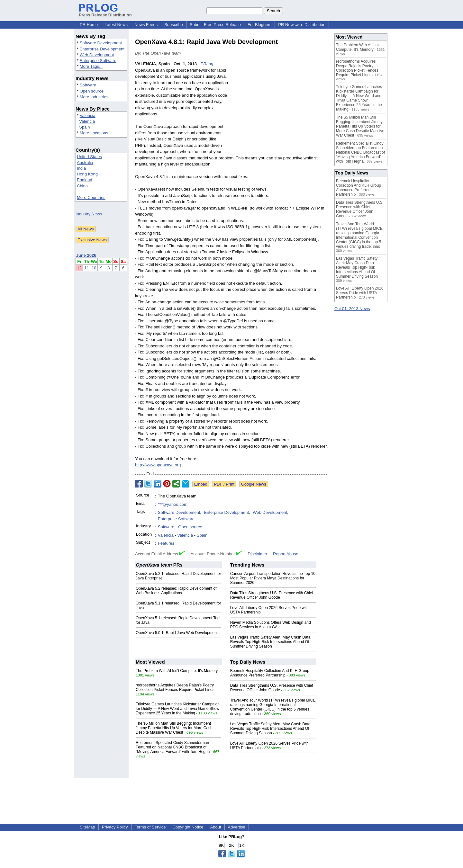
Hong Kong (87, 174)
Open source (92, 91)
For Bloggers (259, 25)
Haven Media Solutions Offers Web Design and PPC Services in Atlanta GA (271, 625)
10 (94, 268)
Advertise (237, 827)
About (216, 827)
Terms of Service (150, 827)
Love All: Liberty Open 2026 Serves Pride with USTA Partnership (360, 293)
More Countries (91, 197)
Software (88, 85)
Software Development (101, 43)
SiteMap (87, 827)
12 (79, 268)
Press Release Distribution (105, 13)
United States (89, 157)
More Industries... (96, 97)
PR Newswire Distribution (302, 25)
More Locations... (96, 133)
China (82, 186)
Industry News (89, 214)
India (81, 168)
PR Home (89, 25)
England (85, 180)
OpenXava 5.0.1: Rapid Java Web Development (177, 633)
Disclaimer (257, 554)
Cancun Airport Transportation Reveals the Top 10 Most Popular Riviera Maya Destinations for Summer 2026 (273, 578)
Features (166, 543)
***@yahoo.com (173, 504)
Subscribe (174, 25)
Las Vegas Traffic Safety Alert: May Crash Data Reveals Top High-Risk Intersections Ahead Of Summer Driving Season (270, 642)
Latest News (116, 25)
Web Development (97, 55)
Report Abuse (286, 554)
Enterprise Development (102, 49)
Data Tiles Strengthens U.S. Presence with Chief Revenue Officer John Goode (272, 595)
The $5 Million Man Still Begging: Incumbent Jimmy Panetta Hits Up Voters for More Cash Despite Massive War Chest (174, 728)
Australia (85, 162)
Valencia (88, 116)
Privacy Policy (115, 827)
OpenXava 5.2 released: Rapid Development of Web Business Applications (176, 591)
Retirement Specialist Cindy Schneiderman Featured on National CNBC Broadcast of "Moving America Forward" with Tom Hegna (173, 747)
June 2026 (86, 255)
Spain (84, 127)
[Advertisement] (280, 108)
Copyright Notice (188, 827)
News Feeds (146, 25)
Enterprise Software (98, 61)
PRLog (207, 64)
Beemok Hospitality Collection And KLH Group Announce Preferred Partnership (270, 673)
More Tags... (91, 66)
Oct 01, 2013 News (352, 309)
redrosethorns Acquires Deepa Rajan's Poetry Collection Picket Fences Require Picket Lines (175, 687)
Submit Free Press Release (215, 25)
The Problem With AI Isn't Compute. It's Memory (177, 671)
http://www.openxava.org (158, 465)
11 (86, 268)
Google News (254, 484)
